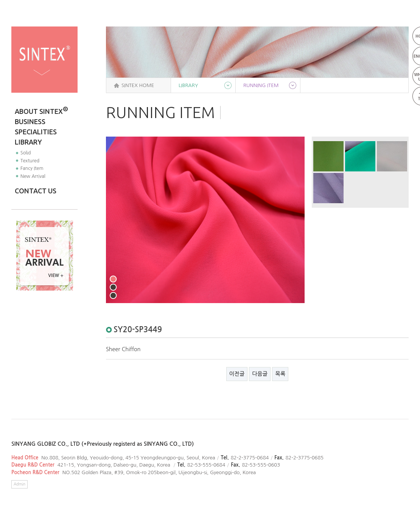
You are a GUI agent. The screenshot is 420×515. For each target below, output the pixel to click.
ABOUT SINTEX (41, 110)
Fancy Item (32, 168)
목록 (280, 374)
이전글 (237, 374)
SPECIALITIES (36, 132)
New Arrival (33, 176)
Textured (30, 161)
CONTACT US (36, 191)
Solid (26, 153)
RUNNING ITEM (261, 85)
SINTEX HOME (138, 85)
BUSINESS (30, 121)
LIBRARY (28, 142)
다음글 (260, 374)
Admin (19, 484)
